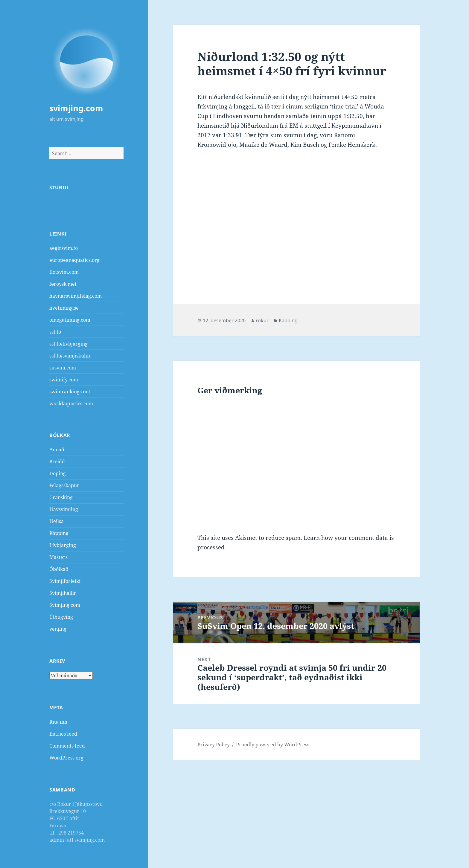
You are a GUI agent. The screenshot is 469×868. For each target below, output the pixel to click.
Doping (58, 473)
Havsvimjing (64, 509)
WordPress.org (66, 758)
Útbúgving (61, 617)
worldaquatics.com (71, 404)
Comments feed (67, 746)
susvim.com (63, 368)
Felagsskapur (64, 485)
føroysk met (63, 284)
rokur (262, 320)
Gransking (61, 497)
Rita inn (58, 722)
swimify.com (64, 380)
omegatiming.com (70, 320)
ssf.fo (55, 332)
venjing (58, 629)
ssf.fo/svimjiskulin (70, 356)
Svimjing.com (65, 605)
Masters (58, 557)
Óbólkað (59, 569)
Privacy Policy (214, 745)
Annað (57, 450)
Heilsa (57, 521)
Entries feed (63, 734)
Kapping (59, 533)
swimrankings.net (70, 392)
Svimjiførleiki (65, 581)
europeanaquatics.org (74, 260)
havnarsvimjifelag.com (76, 296)
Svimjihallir (63, 593)
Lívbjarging (63, 545)
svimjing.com (76, 108)
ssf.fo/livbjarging (68, 344)
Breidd (57, 461)
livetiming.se (64, 308)
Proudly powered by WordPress (273, 745)
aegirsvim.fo (64, 248)
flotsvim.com (64, 272)
